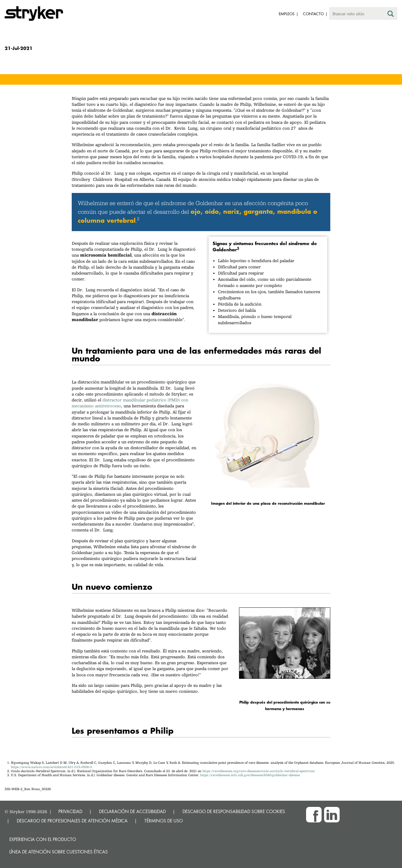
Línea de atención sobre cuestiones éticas (59, 852)
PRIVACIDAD (70, 811)
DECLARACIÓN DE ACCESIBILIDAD (132, 811)
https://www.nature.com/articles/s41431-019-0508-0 (51, 767)
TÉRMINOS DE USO (164, 821)
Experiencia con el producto (43, 839)
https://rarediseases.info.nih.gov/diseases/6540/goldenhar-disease (250, 775)
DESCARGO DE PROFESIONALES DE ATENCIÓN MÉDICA (72, 821)
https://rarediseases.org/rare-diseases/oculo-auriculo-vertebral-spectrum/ (259, 771)
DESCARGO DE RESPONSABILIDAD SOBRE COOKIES (234, 811)
